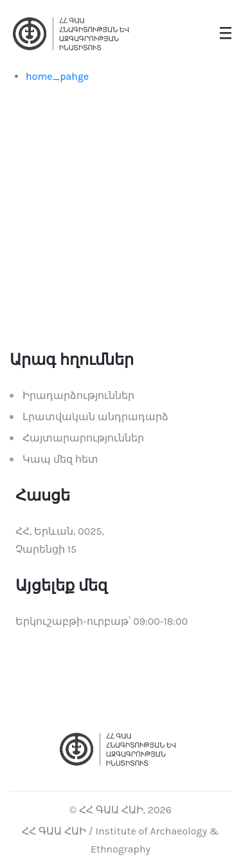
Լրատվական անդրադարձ (95, 417)
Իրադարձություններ (78, 395)
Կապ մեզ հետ (60, 459)
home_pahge (57, 76)
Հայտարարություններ (83, 438)
